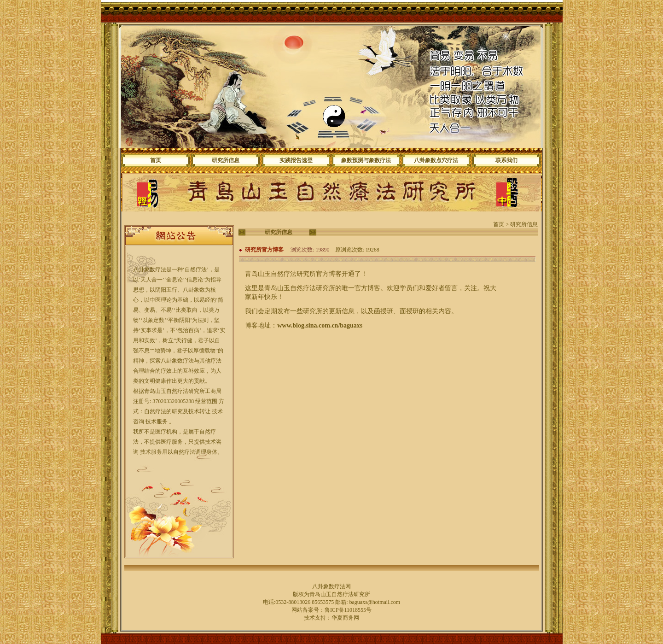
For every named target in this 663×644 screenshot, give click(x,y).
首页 (156, 160)
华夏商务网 (345, 618)
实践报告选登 (296, 160)
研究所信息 (226, 160)
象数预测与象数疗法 (366, 160)
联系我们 (506, 160)
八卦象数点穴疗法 (436, 160)
